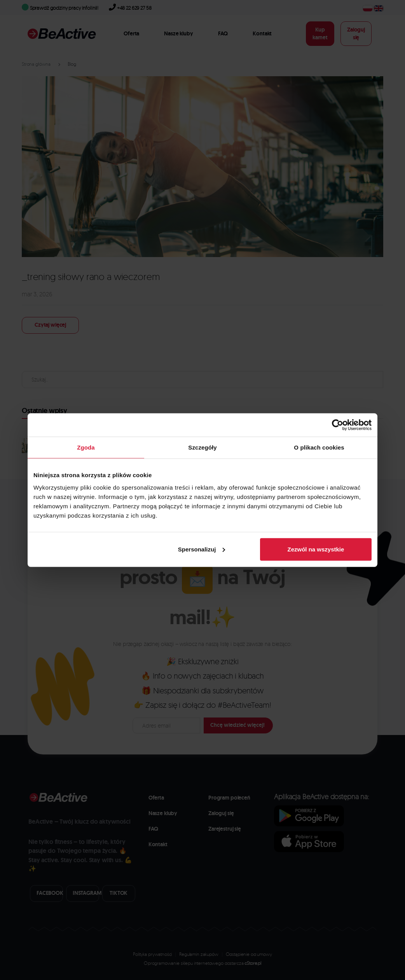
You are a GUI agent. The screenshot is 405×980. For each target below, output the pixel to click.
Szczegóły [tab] (202, 447)
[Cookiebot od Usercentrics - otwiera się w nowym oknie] (338, 425)
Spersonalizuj (202, 549)
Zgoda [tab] (86, 447)
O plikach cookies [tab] (319, 447)
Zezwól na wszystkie (316, 549)
